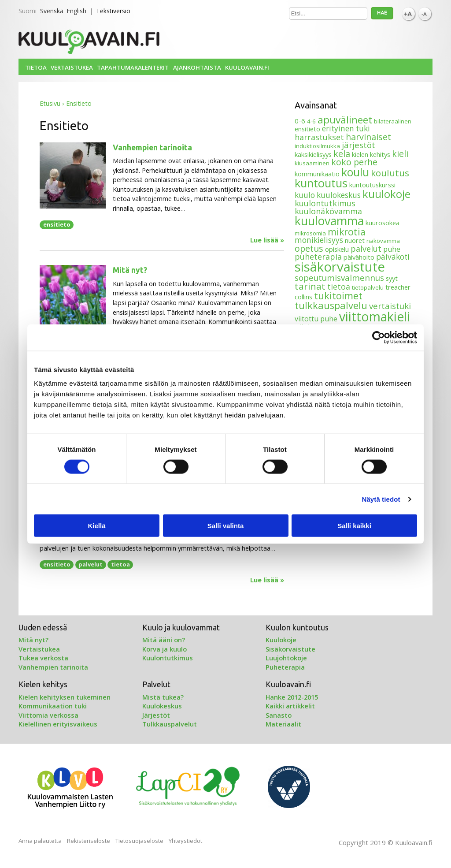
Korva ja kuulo (165, 649)
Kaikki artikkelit (290, 706)
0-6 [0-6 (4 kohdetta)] (300, 121)
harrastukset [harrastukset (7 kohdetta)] (319, 137)
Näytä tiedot (381, 499)
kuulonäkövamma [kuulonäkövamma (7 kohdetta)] (328, 211)
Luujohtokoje (286, 658)
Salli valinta (226, 526)
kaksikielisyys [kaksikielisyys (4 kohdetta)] (313, 154)
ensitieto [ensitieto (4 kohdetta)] (307, 129)
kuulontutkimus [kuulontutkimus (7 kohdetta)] (325, 203)
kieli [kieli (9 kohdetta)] (400, 154)
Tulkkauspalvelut (170, 724)
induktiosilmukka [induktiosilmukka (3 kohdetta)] (317, 146)
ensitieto (57, 224)
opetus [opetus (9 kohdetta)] (309, 248)
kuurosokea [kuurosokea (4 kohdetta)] (383, 223)
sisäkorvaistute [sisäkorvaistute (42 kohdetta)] (340, 267)
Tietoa (36, 67)
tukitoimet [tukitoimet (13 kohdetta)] (338, 296)
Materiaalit (283, 724)
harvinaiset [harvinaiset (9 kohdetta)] (368, 137)
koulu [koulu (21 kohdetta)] (355, 172)
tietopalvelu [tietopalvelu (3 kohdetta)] (368, 287)
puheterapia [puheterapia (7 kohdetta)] (318, 257)
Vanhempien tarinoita (152, 147)
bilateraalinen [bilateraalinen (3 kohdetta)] (393, 121)
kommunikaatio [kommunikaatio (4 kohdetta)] (317, 174)
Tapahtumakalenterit (133, 67)
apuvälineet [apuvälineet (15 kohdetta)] (345, 120)
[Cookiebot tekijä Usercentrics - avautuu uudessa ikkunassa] (379, 337)
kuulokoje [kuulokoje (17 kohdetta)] (386, 194)
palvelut (91, 564)
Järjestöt (156, 715)
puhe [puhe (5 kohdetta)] (392, 249)
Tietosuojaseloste (139, 841)
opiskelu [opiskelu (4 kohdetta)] (337, 249)
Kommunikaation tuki (53, 706)
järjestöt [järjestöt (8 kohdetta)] (359, 145)
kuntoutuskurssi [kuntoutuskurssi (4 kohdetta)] (372, 185)
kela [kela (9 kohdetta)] (342, 154)
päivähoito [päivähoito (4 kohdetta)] (359, 257)
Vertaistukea (72, 67)
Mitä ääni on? (164, 640)
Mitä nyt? (130, 270)
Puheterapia (285, 667)
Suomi (28, 11)
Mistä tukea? (163, 697)
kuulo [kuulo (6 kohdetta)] (305, 195)
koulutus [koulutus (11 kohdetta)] (390, 173)
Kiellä (96, 526)
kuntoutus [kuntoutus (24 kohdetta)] (321, 183)
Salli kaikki (354, 526)
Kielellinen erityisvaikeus (58, 724)
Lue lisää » (267, 240)
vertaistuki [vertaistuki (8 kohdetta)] (390, 306)
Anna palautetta (40, 841)
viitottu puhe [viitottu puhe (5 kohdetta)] (316, 319)
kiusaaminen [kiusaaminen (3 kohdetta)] (312, 163)
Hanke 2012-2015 (292, 697)
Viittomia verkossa (48, 715)
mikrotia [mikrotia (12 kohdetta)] (347, 232)
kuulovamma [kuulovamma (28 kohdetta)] (329, 221)
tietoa (120, 564)
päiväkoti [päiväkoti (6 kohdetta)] (393, 257)
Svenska (52, 11)
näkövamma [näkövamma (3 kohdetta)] (383, 241)
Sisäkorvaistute (290, 649)
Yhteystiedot (185, 841)
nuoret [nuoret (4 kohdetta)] (355, 240)
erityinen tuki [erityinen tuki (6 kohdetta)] (346, 129)
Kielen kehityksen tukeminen (65, 697)
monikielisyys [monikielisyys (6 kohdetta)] (319, 240)
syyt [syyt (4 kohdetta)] (392, 278)
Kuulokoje (281, 640)
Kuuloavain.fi (247, 67)
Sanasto (279, 715)
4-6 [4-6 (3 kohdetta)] (311, 121)
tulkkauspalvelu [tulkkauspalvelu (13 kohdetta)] (331, 305)
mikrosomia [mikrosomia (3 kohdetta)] (310, 233)
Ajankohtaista (197, 67)
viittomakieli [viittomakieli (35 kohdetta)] (375, 317)
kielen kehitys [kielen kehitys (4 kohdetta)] (371, 154)
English (76, 11)
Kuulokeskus (162, 706)
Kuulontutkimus (168, 658)
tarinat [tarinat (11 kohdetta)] (310, 286)
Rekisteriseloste (89, 841)
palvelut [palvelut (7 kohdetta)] (366, 249)
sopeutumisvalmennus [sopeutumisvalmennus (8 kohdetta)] (339, 278)
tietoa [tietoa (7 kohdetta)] (339, 287)
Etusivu (50, 103)
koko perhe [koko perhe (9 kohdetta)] (354, 162)
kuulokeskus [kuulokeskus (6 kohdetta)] (339, 195)
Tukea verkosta (43, 658)
